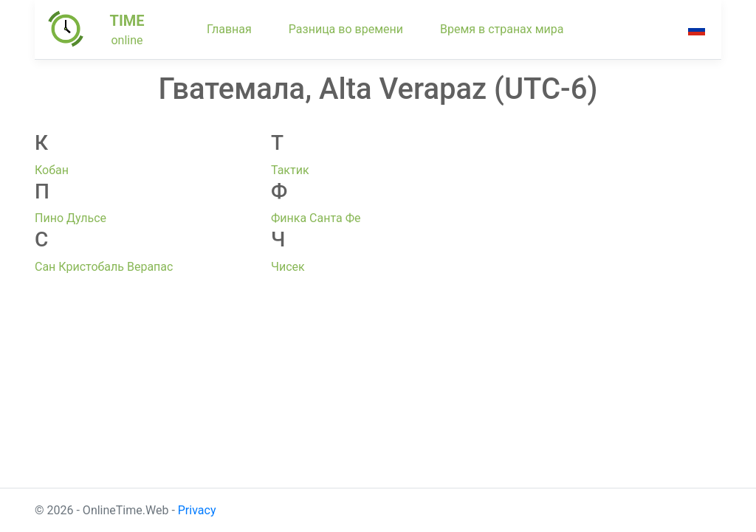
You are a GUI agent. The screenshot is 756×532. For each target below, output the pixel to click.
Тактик (290, 170)
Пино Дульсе (71, 218)
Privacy (197, 510)
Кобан (52, 170)
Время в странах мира (502, 29)
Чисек (288, 267)
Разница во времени (346, 29)
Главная (229, 29)
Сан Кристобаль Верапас (104, 267)
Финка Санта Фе (316, 218)
